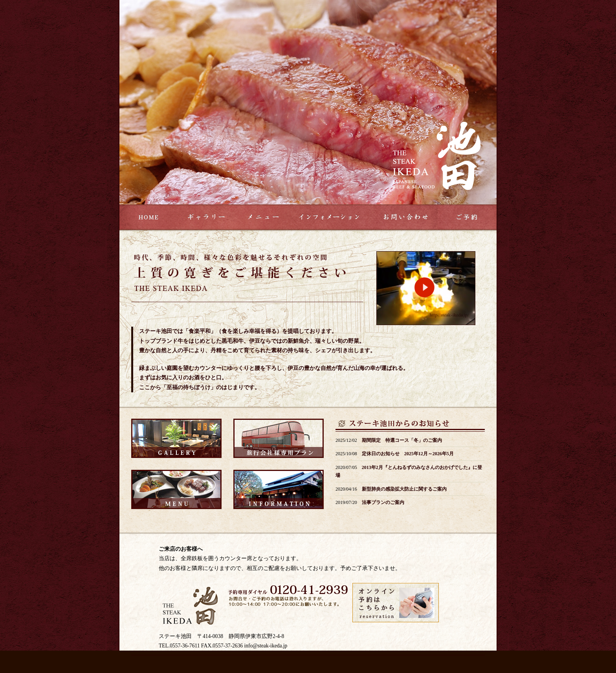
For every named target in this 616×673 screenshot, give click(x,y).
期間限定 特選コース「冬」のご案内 (402, 440)
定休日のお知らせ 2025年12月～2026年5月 (408, 454)
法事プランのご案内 (383, 502)
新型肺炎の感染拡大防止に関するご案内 (404, 489)
